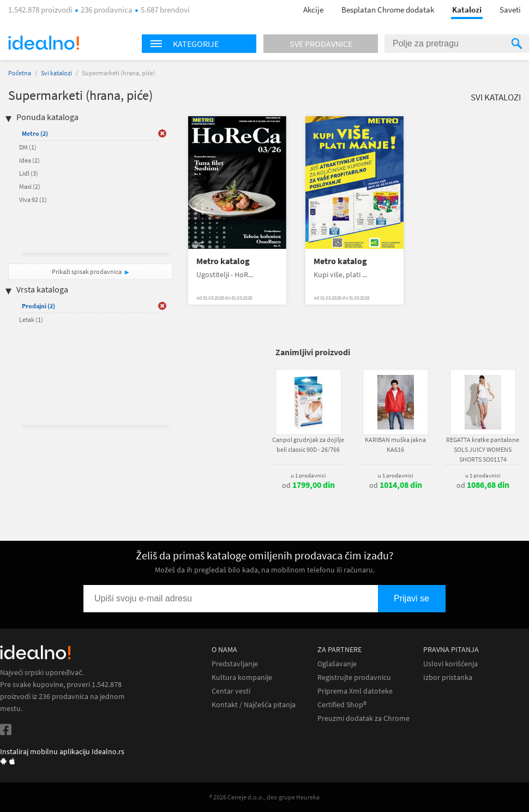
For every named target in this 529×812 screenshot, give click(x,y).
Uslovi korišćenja (450, 664)
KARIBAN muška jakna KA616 (395, 444)
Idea (29, 160)
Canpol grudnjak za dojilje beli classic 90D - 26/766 (308, 444)
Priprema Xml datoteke (355, 691)
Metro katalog (223, 261)
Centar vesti (231, 691)
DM (28, 147)
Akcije (313, 10)
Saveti (510, 10)
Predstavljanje (235, 664)
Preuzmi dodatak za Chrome (363, 718)
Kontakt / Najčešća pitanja (254, 705)
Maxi (30, 186)
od (308, 485)
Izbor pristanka (448, 677)
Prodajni (38, 306)
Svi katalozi (56, 73)
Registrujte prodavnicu (354, 677)
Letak (31, 320)
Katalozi (467, 10)
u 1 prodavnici (308, 475)
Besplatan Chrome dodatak (388, 10)
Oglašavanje (337, 664)
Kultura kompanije (242, 677)
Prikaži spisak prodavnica (87, 271)
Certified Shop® (342, 705)
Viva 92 (33, 199)
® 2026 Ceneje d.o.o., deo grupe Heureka (264, 797)
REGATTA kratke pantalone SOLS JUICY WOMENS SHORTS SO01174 (483, 449)
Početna (20, 73)
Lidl (29, 173)
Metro (35, 133)
